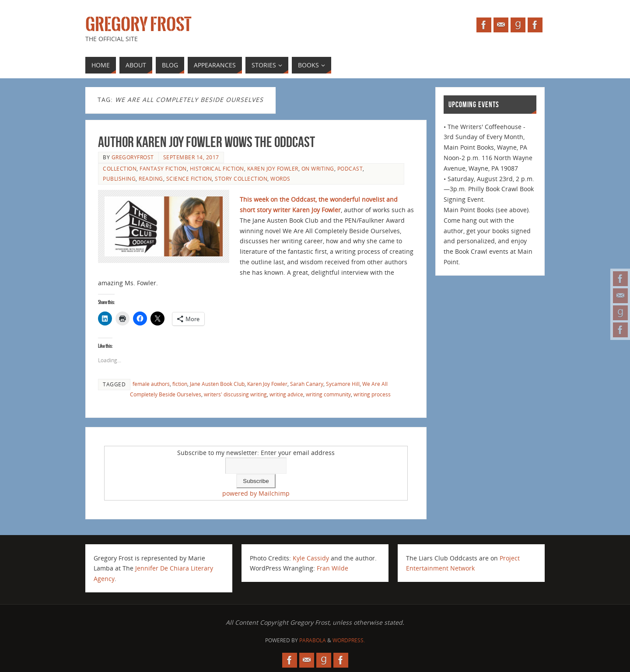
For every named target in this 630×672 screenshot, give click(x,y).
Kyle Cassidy (311, 558)
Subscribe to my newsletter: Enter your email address (256, 453)
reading (151, 178)
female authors (151, 384)
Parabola (313, 640)
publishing (119, 178)
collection (120, 168)
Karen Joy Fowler (273, 168)
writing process (372, 394)
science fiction (189, 178)
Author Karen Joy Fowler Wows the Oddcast (206, 142)
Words (280, 178)
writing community (328, 394)
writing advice (286, 394)
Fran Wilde (332, 568)
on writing (318, 168)
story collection (241, 178)
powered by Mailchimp (256, 493)
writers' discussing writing (235, 394)
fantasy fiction (163, 168)
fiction (180, 384)
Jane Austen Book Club (217, 384)
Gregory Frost (138, 24)
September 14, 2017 (191, 157)
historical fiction (217, 168)
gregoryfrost (133, 157)
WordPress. (349, 640)
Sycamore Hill (343, 384)
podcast (350, 168)
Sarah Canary (307, 384)
